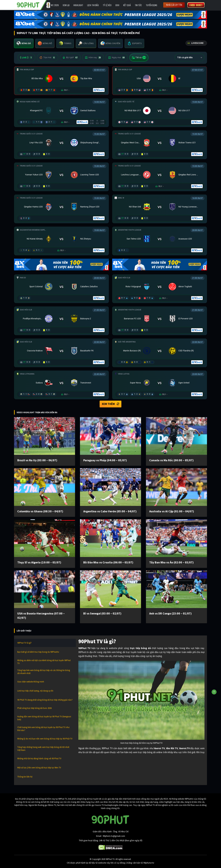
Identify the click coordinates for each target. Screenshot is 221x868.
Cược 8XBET (196, 5)
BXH (117, 5)
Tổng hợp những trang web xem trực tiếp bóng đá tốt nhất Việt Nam (43, 749)
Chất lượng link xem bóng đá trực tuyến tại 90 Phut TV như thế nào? (43, 729)
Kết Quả (127, 5)
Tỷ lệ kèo (107, 5)
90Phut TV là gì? (24, 643)
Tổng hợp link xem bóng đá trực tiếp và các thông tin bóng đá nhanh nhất (44, 672)
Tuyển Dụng (151, 5)
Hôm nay (93, 58)
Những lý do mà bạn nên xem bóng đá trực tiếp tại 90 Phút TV (45, 739)
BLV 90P (70, 58)
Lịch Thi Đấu (93, 5)
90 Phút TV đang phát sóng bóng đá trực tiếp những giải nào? (45, 700)
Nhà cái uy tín (174, 5)
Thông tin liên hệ (25, 777)
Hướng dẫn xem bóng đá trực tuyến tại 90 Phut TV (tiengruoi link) (44, 718)
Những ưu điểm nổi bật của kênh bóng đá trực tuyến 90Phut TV (44, 662)
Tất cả (139, 58)
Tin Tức (138, 5)
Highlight (78, 5)
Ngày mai (117, 58)
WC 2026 (55, 5)
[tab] (24, 43)
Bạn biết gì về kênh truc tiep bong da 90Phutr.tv (38, 652)
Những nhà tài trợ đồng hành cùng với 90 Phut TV (39, 759)
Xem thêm (110, 404)
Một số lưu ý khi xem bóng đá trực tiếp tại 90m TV (39, 768)
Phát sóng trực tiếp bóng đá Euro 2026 (34, 708)
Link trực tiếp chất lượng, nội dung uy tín (35, 691)
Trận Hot (48, 58)
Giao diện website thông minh (31, 682)
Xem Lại (66, 5)
